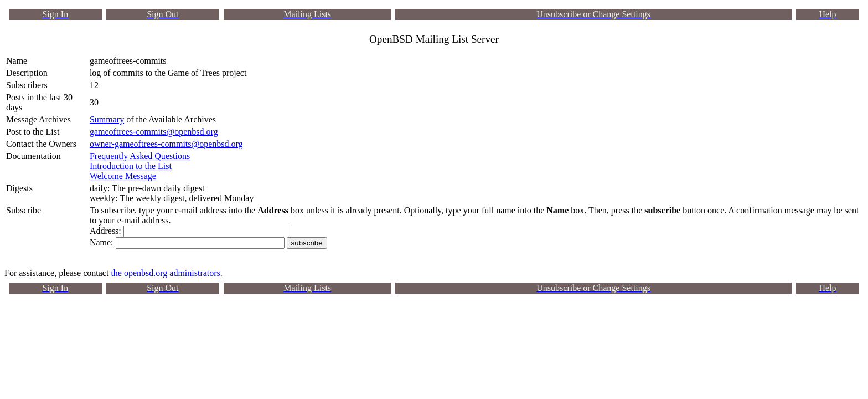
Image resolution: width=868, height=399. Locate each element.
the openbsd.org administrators (165, 273)
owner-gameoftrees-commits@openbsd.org (166, 144)
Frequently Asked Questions (140, 156)
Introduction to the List (131, 166)
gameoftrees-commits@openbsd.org (154, 132)
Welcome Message (123, 176)
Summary (107, 119)
